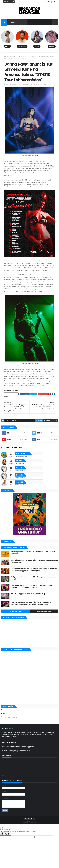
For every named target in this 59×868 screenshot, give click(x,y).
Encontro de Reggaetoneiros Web (13, 712)
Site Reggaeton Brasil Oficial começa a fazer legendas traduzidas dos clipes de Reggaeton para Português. (34, 571)
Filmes (5, 715)
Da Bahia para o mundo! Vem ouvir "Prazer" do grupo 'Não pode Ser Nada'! (33, 554)
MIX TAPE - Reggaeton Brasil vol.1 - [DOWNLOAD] (28, 595)
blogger (47, 422)
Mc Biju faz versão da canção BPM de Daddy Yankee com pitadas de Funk (34, 580)
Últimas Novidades (15, 613)
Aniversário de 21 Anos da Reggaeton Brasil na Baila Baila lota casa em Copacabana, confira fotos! (32, 588)
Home (6, 57)
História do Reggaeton (10, 719)
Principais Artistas (44, 613)
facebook (39, 422)
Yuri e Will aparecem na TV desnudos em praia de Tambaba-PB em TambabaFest (34, 563)
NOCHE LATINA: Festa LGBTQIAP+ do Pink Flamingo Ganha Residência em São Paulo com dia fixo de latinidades (31, 605)
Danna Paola (13, 57)
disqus (55, 422)
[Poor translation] (8, 835)
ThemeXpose (33, 824)
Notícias (20, 57)
